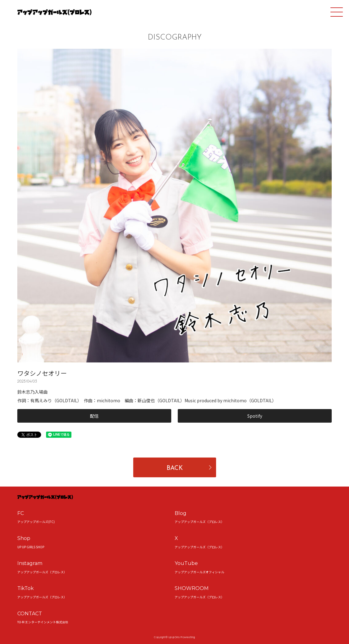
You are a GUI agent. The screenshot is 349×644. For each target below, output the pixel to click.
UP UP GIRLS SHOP (31, 547)
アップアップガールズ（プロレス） (199, 522)
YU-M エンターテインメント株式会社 (43, 622)
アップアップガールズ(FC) (36, 522)
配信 (94, 416)
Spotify (255, 416)
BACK (175, 468)
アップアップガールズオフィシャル (199, 572)
